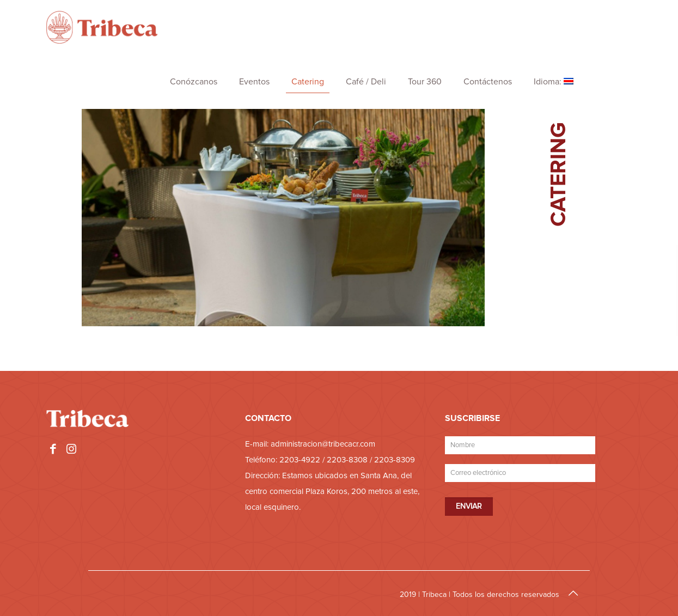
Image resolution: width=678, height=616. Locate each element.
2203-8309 (395, 460)
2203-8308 (347, 460)
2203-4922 (300, 460)
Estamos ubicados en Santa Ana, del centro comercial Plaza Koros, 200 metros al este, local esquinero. (332, 492)
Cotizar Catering (586, 353)
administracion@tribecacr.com (323, 444)
